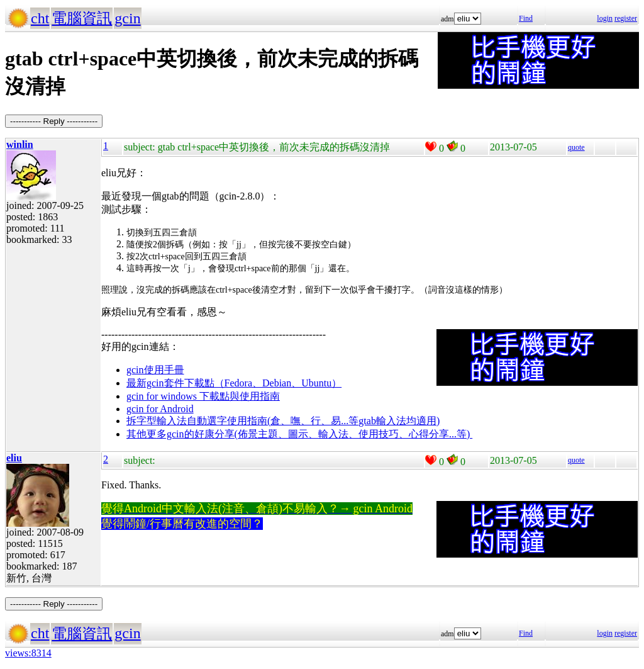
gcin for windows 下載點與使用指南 (203, 396)
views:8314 (28, 653)
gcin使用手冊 (155, 370)
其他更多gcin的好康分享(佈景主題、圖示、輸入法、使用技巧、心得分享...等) (299, 434)
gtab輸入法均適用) (399, 421)
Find (526, 18)
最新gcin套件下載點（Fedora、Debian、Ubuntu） (234, 383)
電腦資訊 (82, 18)
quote (576, 147)
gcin (127, 18)
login (605, 18)
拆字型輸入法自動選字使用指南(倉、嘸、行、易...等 (242, 421)
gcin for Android (160, 409)
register (626, 18)
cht (40, 18)
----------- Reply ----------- (54, 121)
